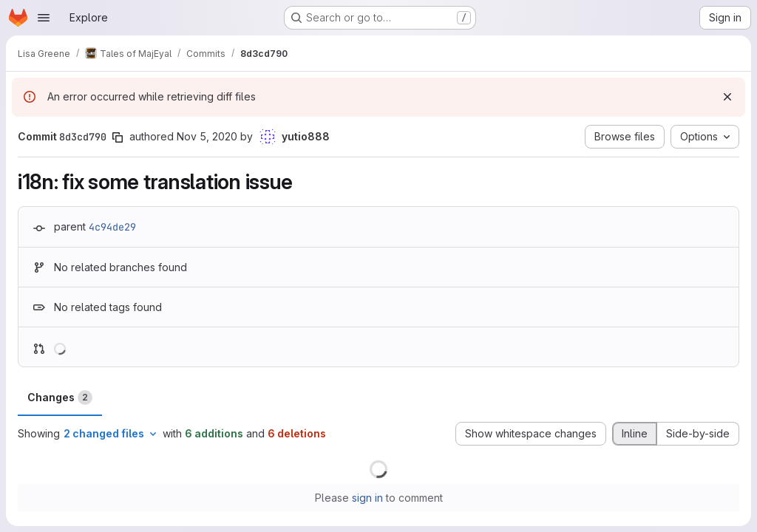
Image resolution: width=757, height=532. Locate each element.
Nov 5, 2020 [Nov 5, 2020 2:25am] (207, 136)
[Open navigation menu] (44, 18)
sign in (367, 498)
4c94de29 (112, 227)
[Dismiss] (727, 97)
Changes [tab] (60, 398)
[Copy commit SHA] (118, 137)
